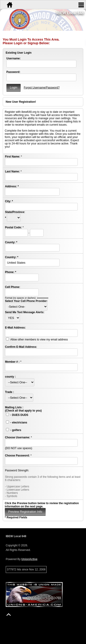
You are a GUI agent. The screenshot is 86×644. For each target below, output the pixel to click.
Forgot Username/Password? (42, 88)
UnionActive (29, 559)
